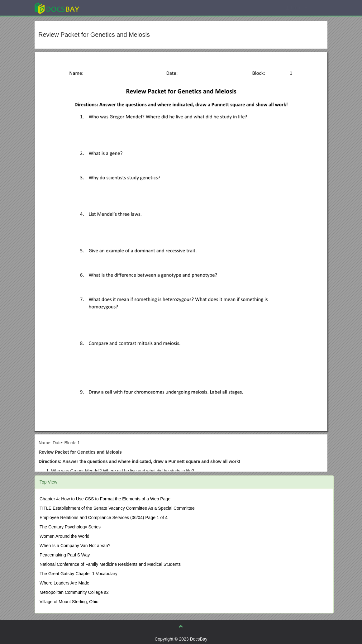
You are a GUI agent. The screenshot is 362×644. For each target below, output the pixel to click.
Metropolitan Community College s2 (74, 592)
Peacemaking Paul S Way (65, 555)
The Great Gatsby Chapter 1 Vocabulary (79, 574)
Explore (104, 8)
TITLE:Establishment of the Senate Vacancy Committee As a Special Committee (117, 508)
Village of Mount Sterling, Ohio (69, 602)
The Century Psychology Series (70, 527)
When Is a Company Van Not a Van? (75, 546)
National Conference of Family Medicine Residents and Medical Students (110, 564)
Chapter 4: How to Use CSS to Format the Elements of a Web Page (105, 499)
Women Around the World (64, 536)
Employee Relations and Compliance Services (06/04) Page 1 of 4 (104, 518)
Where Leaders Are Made (64, 583)
